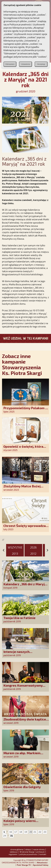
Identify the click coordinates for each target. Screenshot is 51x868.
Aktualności (42, 863)
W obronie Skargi (27, 852)
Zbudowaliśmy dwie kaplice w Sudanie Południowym (25, 721)
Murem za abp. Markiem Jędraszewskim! (22, 755)
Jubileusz (14, 852)
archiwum (40, 852)
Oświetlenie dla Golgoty (22, 787)
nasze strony (39, 849)
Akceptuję (41, 64)
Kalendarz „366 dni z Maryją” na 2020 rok (26, 586)
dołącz (28, 849)
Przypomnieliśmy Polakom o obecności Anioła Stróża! (25, 410)
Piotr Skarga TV (24, 865)
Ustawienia (26, 64)
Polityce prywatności (21, 24)
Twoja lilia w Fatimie (19, 618)
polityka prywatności (28, 854)
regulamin (13, 854)
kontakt (43, 854)
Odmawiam (10, 64)
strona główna (17, 849)
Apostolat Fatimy (41, 865)
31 (12, 836)
